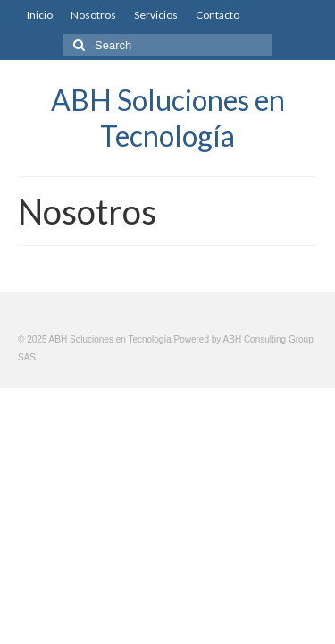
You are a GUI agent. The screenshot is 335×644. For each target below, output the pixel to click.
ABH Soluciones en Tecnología (168, 118)
